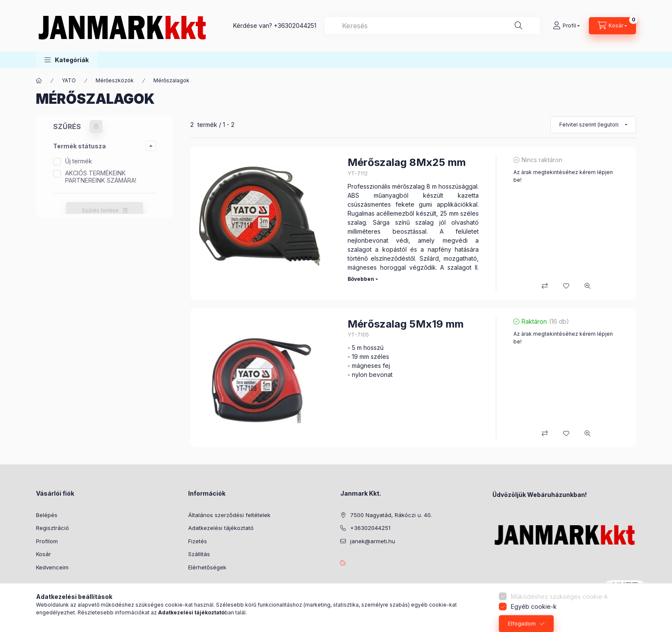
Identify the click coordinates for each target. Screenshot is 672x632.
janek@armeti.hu (373, 541)
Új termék (79, 161)
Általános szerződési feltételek (229, 515)
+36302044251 (295, 26)
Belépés (47, 515)
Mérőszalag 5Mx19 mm (406, 324)
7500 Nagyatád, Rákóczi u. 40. (391, 515)
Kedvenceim (52, 567)
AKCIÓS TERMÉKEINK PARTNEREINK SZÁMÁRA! (101, 177)
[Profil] (566, 26)
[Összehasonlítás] (545, 286)
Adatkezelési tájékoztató (221, 528)
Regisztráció (52, 528)
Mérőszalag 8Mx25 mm (407, 162)
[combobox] (432, 26)
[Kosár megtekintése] (612, 26)
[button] (67, 60)
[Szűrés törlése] (96, 126)
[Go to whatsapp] (651, 607)
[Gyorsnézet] (588, 286)
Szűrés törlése (100, 210)
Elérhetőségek (207, 567)
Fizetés (198, 541)
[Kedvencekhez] (566, 286)
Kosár (43, 554)
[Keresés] (519, 26)
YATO (69, 80)
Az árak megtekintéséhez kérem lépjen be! (563, 176)
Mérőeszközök (115, 80)
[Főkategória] (39, 81)
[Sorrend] (593, 125)
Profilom (47, 541)
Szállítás (199, 554)
